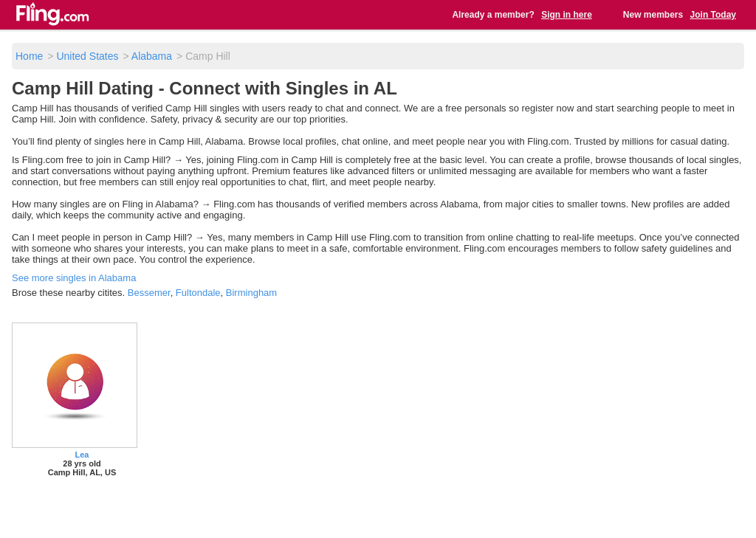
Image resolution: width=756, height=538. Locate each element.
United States (87, 56)
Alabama (152, 56)
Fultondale (198, 293)
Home (29, 56)
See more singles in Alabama (74, 278)
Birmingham (251, 293)
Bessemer (149, 293)
